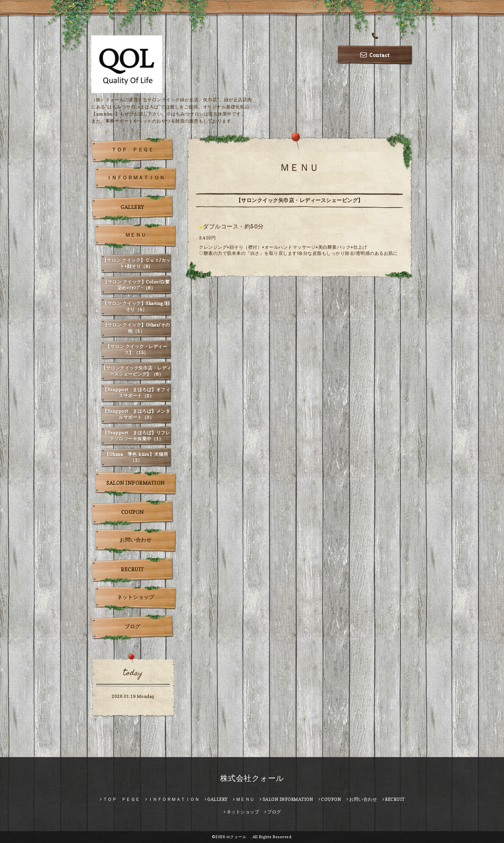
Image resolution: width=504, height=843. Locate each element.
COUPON (133, 512)
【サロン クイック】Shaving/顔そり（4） (136, 306)
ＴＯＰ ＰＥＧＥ (132, 150)
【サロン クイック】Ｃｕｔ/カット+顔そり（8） (136, 263)
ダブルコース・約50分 (233, 226)
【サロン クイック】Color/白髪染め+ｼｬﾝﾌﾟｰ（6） (136, 285)
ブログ (132, 626)
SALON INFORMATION (135, 483)
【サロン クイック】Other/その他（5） (136, 328)
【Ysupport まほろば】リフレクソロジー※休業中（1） (136, 436)
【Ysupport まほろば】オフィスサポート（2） (136, 393)
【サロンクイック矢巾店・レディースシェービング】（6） (136, 371)
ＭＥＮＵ (136, 235)
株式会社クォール (252, 778)
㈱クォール (238, 837)
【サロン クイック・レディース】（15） (136, 349)
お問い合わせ (135, 540)
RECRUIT (132, 570)
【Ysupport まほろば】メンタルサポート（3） (136, 414)
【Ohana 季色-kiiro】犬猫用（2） (136, 457)
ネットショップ (136, 597)
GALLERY (132, 207)
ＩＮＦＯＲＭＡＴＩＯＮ (136, 178)
